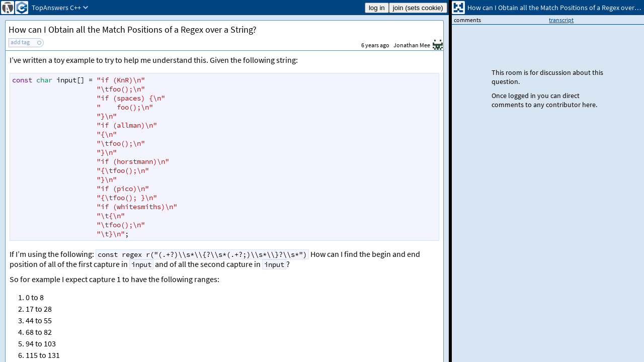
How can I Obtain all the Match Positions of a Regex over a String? (133, 29)
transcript (561, 20)
